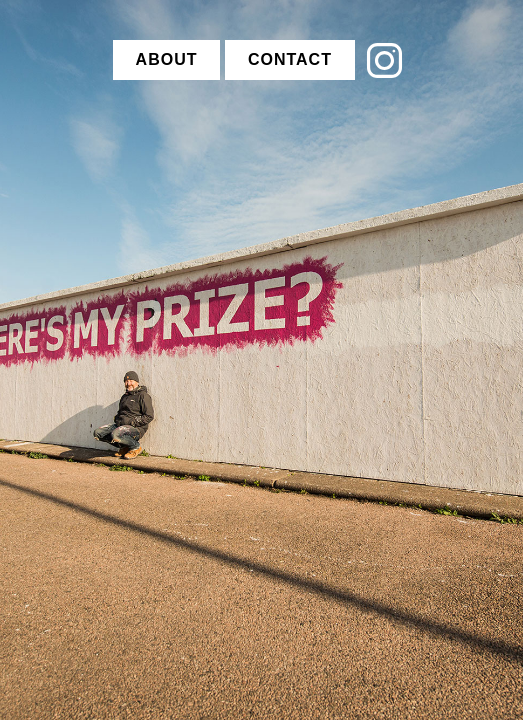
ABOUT (167, 59)
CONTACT (290, 59)
